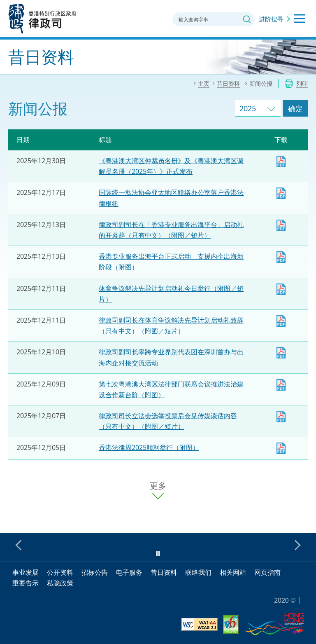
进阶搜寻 (271, 19)
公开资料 (60, 572)
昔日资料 (164, 572)
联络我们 (198, 572)
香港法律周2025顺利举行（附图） (149, 447)
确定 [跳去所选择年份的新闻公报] (295, 108)
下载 (281, 162)
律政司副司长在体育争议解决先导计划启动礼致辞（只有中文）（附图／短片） (281, 321)
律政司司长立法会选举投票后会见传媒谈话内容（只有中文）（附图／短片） (281, 417)
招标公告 (95, 572)
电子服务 (129, 572)
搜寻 (247, 19)
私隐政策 (60, 583)
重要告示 (26, 583)
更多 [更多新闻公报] (158, 486)
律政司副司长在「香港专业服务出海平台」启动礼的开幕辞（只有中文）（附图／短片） (281, 225)
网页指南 (267, 572)
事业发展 (26, 572)
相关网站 (233, 572)
